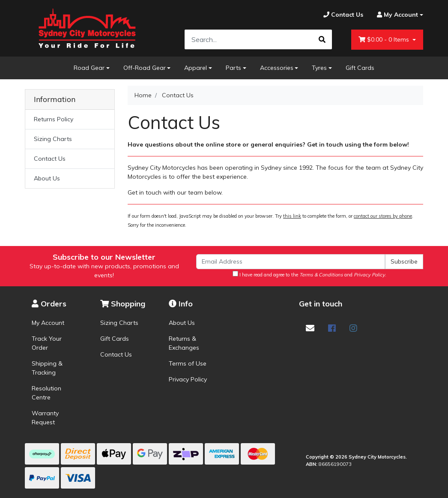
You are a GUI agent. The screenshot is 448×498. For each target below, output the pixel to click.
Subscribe (404, 261)
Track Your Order (47, 343)
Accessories (277, 68)
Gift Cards (360, 68)
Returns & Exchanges (184, 343)
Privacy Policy (188, 379)
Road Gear (89, 68)
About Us (47, 178)
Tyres (319, 68)
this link (292, 216)
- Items (385, 40)
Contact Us (50, 159)
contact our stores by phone (383, 216)
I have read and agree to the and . (309, 274)
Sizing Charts (53, 139)
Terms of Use (188, 363)
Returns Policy (54, 119)
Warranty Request (45, 418)
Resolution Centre (46, 393)
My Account (48, 323)
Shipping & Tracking (47, 368)
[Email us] (310, 328)
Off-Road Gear (145, 68)
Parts (233, 68)
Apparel (196, 68)
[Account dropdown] (397, 15)
